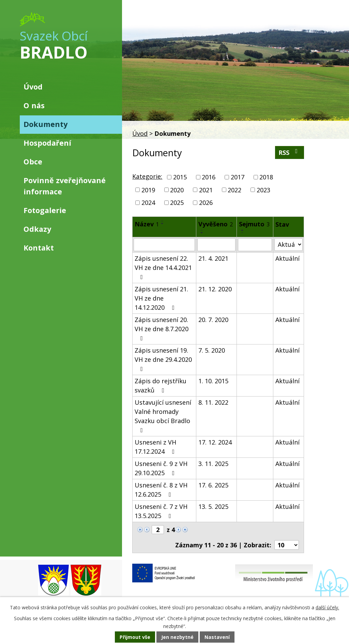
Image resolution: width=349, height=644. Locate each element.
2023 (263, 190)
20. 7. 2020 (213, 320)
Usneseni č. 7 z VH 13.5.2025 (161, 511)
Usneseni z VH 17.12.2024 (156, 447)
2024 (148, 203)
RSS (289, 152)
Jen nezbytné (177, 637)
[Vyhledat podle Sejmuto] (255, 245)
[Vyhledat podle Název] (164, 245)
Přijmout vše (135, 637)
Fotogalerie (45, 210)
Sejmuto (254, 224)
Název (147, 224)
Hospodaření (47, 143)
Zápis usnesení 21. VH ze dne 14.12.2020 (161, 298)
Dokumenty (45, 124)
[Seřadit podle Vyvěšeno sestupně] (202, 233)
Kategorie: (147, 176)
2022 (234, 190)
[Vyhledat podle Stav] (288, 245)
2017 (238, 177)
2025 (177, 203)
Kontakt (39, 248)
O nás (34, 105)
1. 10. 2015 (213, 381)
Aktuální (287, 258)
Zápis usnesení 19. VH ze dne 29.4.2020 (163, 359)
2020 (177, 190)
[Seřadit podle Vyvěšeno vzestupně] (202, 230)
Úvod (140, 133)
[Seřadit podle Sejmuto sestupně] (243, 233)
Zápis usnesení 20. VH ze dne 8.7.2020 (162, 328)
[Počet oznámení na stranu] (287, 545)
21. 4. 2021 (213, 258)
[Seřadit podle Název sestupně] (163, 224)
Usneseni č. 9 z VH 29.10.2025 (161, 468)
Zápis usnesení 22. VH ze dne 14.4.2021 (163, 267)
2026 (206, 203)
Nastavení (217, 637)
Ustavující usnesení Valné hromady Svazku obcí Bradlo (163, 416)
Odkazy (37, 229)
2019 (148, 190)
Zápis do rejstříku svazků (161, 385)
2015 (180, 177)
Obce (33, 162)
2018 (266, 177)
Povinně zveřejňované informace (65, 186)
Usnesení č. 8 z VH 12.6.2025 (161, 490)
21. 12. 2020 (215, 289)
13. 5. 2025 (213, 506)
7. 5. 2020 (212, 350)
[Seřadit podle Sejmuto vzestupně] (243, 230)
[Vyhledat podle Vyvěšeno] (216, 245)
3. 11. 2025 (213, 464)
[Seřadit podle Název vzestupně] (163, 221)
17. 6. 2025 (213, 485)
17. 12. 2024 (215, 442)
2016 (209, 177)
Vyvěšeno (216, 224)
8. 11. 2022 (213, 402)
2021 (206, 190)
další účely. (327, 607)
